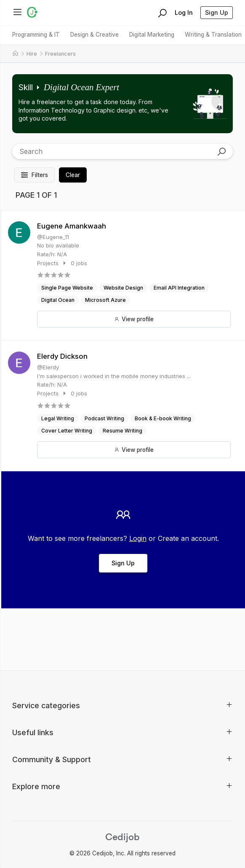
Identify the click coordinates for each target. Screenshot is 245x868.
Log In (184, 12)
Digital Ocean (58, 300)
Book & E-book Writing (163, 418)
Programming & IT (36, 35)
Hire (32, 54)
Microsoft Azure (105, 300)
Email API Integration (179, 288)
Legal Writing (58, 418)
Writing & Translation (213, 35)
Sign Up (217, 12)
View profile (134, 319)
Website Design (123, 288)
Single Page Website (67, 288)
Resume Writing (122, 431)
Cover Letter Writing (67, 431)
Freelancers (60, 54)
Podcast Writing (104, 418)
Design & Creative (95, 35)
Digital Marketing (152, 35)
